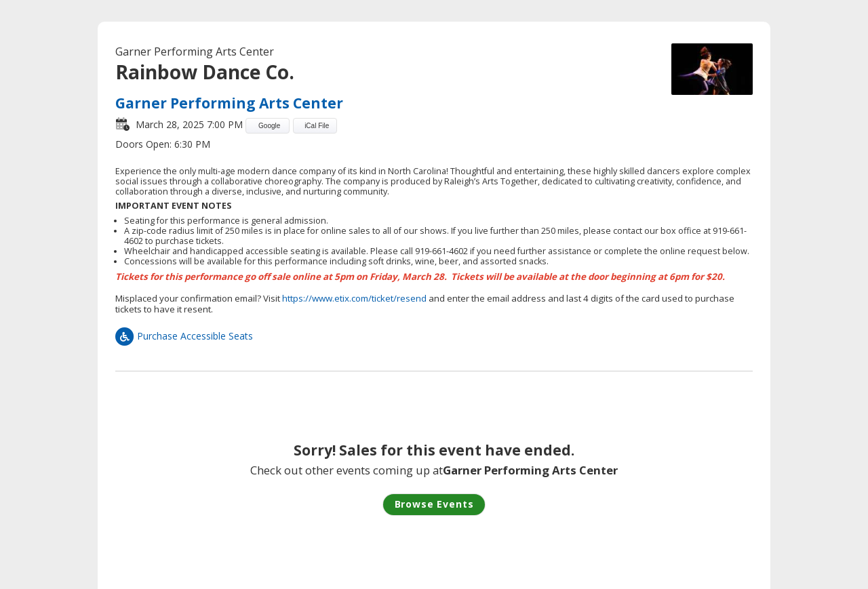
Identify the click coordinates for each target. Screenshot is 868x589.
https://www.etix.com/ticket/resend (354, 298)
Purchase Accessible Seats (184, 336)
